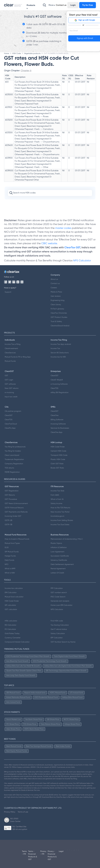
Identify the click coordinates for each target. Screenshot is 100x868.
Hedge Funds (10, 556)
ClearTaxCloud (11, 424)
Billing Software (57, 420)
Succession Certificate (60, 556)
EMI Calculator (11, 593)
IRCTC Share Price (71, 720)
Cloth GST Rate (57, 464)
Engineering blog (58, 300)
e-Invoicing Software (59, 384)
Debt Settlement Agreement (62, 564)
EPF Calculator (57, 638)
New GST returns (12, 388)
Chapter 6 (26, 70)
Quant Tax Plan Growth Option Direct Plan (24, 671)
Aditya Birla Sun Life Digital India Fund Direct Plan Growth (68, 666)
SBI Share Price (53, 720)
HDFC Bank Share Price (34, 729)
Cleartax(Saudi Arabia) (60, 326)
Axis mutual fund (13, 702)
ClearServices (10, 353)
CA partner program (13, 411)
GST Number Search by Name (63, 642)
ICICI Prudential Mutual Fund (46, 697)
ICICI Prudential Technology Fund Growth (50, 661)
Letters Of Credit (57, 573)
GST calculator (11, 609)
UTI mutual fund (76, 693)
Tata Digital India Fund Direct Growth (69, 656)
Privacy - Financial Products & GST (52, 855)
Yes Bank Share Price (34, 720)
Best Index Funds (63, 746)
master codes (63, 228)
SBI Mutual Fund (13, 693)
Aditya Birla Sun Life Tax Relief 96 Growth (23, 666)
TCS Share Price (30, 724)
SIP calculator (10, 605)
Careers (54, 288)
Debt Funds (9, 560)
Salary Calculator (58, 634)
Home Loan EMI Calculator (61, 605)
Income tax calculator (14, 588)
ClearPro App (10, 428)
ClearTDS (54, 388)
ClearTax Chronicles (59, 313)
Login (73, 5)
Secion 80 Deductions (60, 353)
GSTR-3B (8, 525)
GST (6, 376)
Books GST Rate (57, 468)
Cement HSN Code (58, 451)
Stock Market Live (14, 720)
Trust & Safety (56, 322)
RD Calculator (10, 625)
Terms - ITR (24, 853)
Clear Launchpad (12, 455)
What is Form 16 (57, 499)
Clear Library (56, 305)
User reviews (56, 296)
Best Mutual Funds (14, 746)
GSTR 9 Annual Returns (14, 508)
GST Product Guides (59, 317)
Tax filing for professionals (15, 447)
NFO (7, 564)
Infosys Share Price (72, 724)
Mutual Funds (10, 361)
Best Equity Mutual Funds (17, 751)
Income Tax (55, 349)
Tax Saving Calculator (60, 625)
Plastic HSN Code (58, 459)
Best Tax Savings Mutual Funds (39, 746)
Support (8, 292)
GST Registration (12, 491)
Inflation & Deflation (59, 548)
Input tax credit (11, 397)
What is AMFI (10, 569)
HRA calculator (11, 621)
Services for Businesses (60, 428)
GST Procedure (11, 499)
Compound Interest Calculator (17, 642)
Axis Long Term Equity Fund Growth (21, 675)
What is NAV (10, 573)
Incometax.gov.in (57, 516)
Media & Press (56, 292)
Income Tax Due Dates (60, 525)
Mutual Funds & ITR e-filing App (18, 357)
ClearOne (55, 415)
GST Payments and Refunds (16, 512)
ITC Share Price (12, 724)
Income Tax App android (61, 344)
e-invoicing (9, 393)
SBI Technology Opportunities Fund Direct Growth (66, 671)
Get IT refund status (59, 629)
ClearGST (55, 376)
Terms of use (23, 812)
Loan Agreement (57, 552)
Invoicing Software (58, 424)
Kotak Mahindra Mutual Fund (18, 697)
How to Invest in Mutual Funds (17, 539)
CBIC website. (49, 243)
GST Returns (10, 495)
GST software (10, 384)
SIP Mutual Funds (12, 552)
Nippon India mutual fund (35, 693)
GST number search (59, 593)
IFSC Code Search (58, 597)
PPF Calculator (57, 588)
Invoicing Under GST (13, 516)
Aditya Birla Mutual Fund (72, 697)
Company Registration (14, 464)
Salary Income (56, 503)
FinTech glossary (57, 309)
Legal (61, 851)
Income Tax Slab (57, 491)
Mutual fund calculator (14, 597)
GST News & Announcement (16, 503)
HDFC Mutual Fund (58, 693)
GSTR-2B (8, 520)
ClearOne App (57, 432)
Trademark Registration (14, 459)
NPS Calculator (82, 261)
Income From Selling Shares (62, 520)
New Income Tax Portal (60, 512)
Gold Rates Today (12, 634)
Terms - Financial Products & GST (33, 855)
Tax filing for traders (13, 451)
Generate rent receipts (60, 601)
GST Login (9, 380)
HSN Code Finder (58, 447)
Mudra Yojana (56, 543)
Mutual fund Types (12, 543)
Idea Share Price (13, 729)
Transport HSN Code (59, 455)
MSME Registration (12, 472)
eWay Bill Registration (60, 393)
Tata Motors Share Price (50, 724)
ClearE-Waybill (57, 380)
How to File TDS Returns (60, 508)
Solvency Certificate (59, 560)
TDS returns (9, 468)
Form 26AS (55, 495)
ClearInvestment (11, 349)
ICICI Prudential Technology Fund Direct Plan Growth (28, 656)
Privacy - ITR (43, 853)
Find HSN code (57, 621)
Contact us (55, 283)
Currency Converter (13, 638)
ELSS (7, 548)
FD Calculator (10, 629)
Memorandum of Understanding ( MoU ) (67, 539)
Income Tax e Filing (13, 344)
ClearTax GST (72, 247)
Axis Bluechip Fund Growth (17, 661)
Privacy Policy (10, 812)
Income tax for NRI (58, 357)
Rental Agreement (58, 569)
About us (54, 279)
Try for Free (88, 5)
